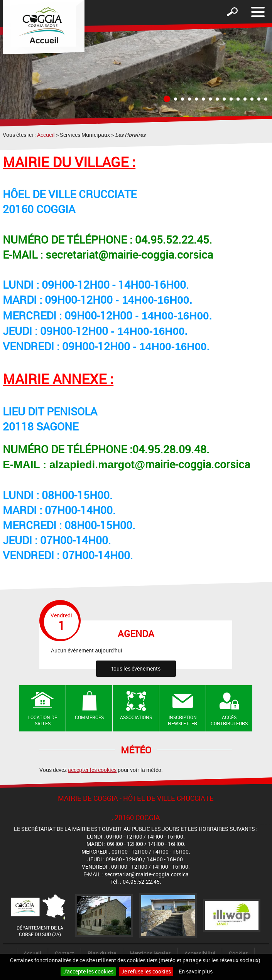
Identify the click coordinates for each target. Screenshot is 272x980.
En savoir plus (196, 971)
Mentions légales (150, 953)
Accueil (46, 135)
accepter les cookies (92, 770)
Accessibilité (200, 953)
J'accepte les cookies (88, 971)
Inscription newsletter (182, 720)
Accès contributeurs (229, 720)
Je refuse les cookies (146, 971)
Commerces (89, 717)
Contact (64, 953)
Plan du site (102, 953)
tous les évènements (136, 668)
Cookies (238, 953)
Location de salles (43, 720)
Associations (136, 717)
